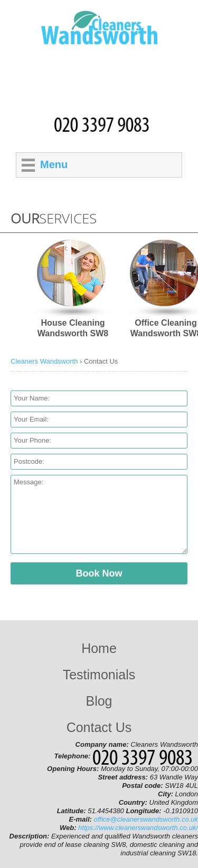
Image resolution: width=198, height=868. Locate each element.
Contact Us (99, 727)
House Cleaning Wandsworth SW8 (73, 328)
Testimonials (99, 675)
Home (99, 648)
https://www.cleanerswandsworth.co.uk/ (138, 828)
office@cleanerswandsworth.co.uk (146, 819)
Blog (99, 701)
